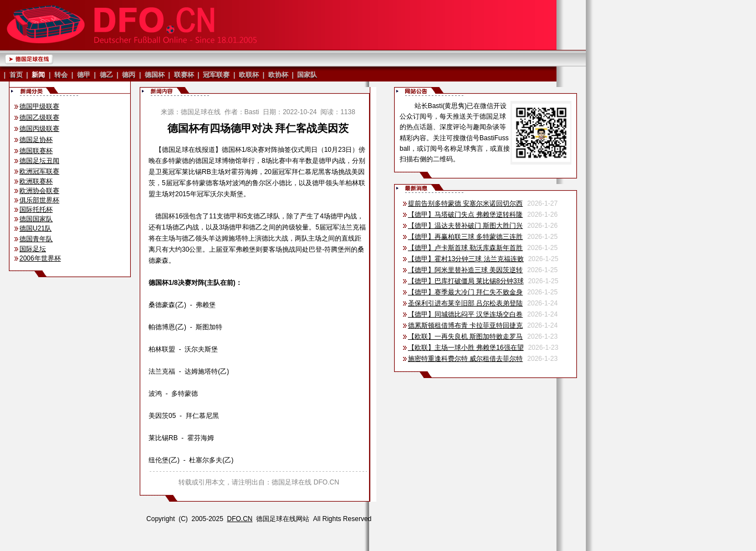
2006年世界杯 (40, 258)
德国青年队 (36, 239)
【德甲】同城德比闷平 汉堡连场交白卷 (465, 314)
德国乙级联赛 (39, 118)
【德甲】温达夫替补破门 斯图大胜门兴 (465, 226)
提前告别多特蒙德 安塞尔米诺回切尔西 (465, 203)
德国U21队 (35, 228)
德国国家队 (36, 219)
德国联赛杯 (36, 151)
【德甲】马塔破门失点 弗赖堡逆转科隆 (465, 215)
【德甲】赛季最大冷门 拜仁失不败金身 (465, 292)
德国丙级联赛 (39, 129)
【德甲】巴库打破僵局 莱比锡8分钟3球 (466, 281)
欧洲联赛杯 (36, 181)
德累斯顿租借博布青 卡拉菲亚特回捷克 (465, 325)
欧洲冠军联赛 (39, 171)
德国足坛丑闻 (39, 161)
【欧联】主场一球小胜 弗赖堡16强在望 (466, 348)
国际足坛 (33, 249)
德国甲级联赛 (39, 106)
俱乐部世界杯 (39, 200)
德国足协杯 (36, 140)
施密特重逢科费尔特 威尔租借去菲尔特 (465, 359)
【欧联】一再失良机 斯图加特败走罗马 (465, 336)
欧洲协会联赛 (39, 191)
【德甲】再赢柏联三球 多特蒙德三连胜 (465, 237)
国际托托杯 (36, 210)
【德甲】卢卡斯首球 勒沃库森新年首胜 (465, 248)
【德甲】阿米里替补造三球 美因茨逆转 (465, 270)
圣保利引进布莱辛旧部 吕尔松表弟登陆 (465, 303)
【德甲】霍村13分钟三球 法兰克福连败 (466, 259)
